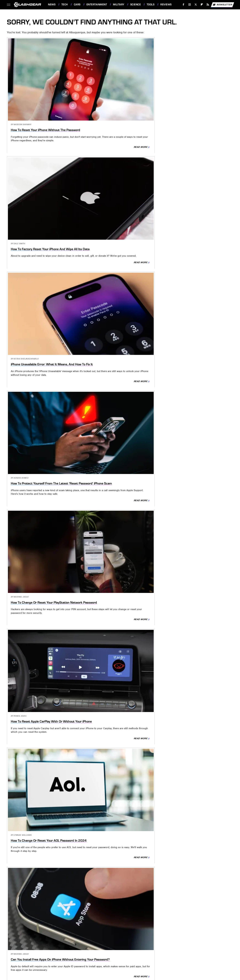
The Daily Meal (177, 947)
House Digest (170, 943)
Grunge (137, 943)
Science (136, 5)
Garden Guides (112, 943)
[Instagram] (190, 5)
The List (192, 947)
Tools (151, 5)
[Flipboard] (202, 5)
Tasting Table (158, 947)
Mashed (39, 947)
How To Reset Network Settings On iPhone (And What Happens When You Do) (196, 348)
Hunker (184, 943)
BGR (26, 943)
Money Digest (54, 947)
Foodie (78, 943)
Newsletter (222, 5)
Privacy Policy (127, 923)
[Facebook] (184, 5)
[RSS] (208, 5)
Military (119, 5)
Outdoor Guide (88, 947)
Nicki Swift (70, 947)
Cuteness (53, 943)
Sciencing (121, 947)
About (107, 923)
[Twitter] (196, 5)
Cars (77, 5)
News (52, 5)
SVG (146, 947)
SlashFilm (135, 947)
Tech (65, 5)
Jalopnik (208, 943)
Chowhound (38, 943)
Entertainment (97, 5)
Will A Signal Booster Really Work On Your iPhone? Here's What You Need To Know (194, 779)
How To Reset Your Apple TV (111, 519)
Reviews (166, 5)
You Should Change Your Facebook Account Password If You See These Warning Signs (117, 779)
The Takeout (207, 947)
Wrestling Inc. (130, 952)
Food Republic (93, 943)
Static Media (104, 928)
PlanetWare (106, 947)
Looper (28, 947)
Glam (127, 943)
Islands (196, 943)
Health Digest (152, 943)
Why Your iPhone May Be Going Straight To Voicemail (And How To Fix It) (42, 870)
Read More (67, 114)
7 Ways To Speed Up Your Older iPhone (43, 774)
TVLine (105, 952)
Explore (67, 943)
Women (116, 952)
